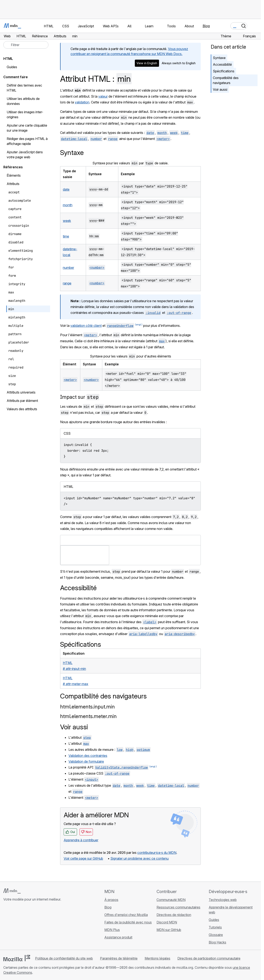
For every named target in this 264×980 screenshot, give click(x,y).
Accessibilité (222, 64)
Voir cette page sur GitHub (83, 858)
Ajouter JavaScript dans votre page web (25, 155)
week (174, 133)
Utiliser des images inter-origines (25, 114)
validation (82, 102)
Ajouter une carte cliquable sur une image (27, 128)
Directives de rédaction (174, 915)
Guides (12, 67)
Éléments (14, 175)
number (96, 139)
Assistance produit (118, 937)
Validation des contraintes (88, 756)
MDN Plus (112, 930)
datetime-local (74, 139)
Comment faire (16, 77)
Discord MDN (167, 922)
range (113, 139)
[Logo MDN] (12, 891)
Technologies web (223, 900)
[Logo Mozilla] (17, 958)
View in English (147, 63)
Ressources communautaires (178, 907)
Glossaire (216, 935)
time (185, 133)
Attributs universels (21, 392)
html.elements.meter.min (88, 716)
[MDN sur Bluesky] (13, 927)
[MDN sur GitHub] (6, 927)
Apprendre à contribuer (81, 840)
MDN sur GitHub (169, 930)
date (150, 133)
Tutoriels (215, 927)
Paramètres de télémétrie (119, 958)
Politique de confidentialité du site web (64, 958)
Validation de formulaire (86, 761)
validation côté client (86, 326)
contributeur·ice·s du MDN (157, 853)
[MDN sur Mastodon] (28, 927)
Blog (206, 26)
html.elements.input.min (87, 707)
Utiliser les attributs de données (23, 101)
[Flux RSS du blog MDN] (36, 927)
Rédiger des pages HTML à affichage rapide (27, 141)
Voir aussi (220, 89)
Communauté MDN (171, 900)
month (162, 133)
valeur (103, 96)
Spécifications (224, 71)
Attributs (13, 184)
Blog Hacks (217, 942)
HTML (8, 59)
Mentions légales (157, 958)
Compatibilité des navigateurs (226, 80)
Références (13, 167)
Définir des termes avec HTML (24, 88)
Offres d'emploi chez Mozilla (126, 915)
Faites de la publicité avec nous (128, 922)
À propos (111, 900)
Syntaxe (219, 58)
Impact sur (80, 397)
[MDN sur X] (21, 927)
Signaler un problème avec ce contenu (140, 858)
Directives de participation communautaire (209, 958)
